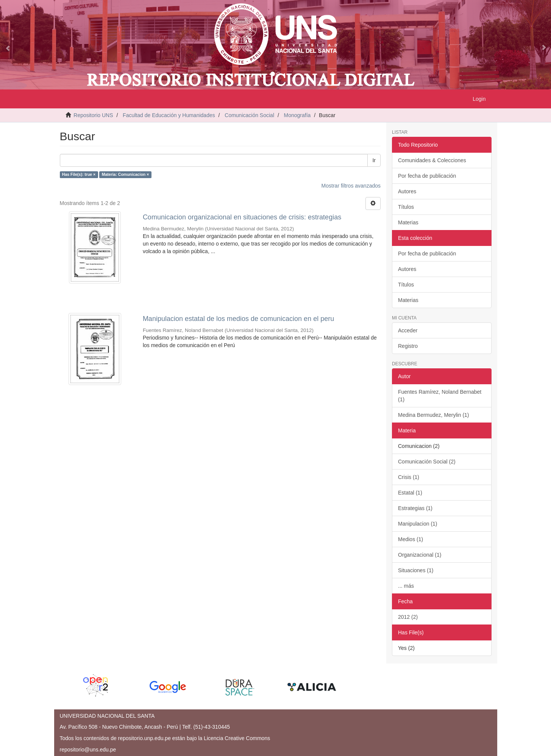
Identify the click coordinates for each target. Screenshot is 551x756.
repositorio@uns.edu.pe (88, 750)
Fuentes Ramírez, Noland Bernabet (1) (440, 396)
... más (406, 586)
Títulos (406, 207)
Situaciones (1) (416, 570)
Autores (407, 191)
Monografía (297, 115)
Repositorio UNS (93, 115)
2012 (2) (408, 617)
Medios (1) (411, 539)
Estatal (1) (410, 493)
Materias (408, 222)
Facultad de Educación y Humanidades (169, 115)
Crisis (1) (409, 477)
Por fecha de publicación (427, 176)
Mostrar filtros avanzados (351, 186)
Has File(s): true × (79, 175)
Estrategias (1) (415, 508)
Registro (408, 346)
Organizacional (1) (420, 555)
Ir (374, 160)
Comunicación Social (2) (427, 462)
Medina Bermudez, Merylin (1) (434, 415)
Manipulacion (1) (418, 524)
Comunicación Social (249, 115)
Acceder (408, 330)
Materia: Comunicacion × (126, 175)
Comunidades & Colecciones (432, 160)
